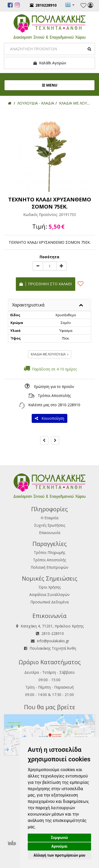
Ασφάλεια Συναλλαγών (49, 595)
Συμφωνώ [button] (60, 838)
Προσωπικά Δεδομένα (49, 602)
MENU (67, 85)
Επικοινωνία (50, 533)
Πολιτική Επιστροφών (49, 567)
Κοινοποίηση (49, 418)
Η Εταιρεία (49, 518)
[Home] (10, 103)
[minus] (38, 266)
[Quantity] (50, 266)
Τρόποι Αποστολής (54, 395)
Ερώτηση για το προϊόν (54, 386)
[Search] (49, 49)
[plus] (62, 266)
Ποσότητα (49, 257)
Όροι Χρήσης (50, 587)
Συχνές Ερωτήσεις (50, 525)
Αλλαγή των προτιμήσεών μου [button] (59, 855)
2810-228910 (69, 405)
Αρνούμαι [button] (60, 846)
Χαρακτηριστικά (28, 305)
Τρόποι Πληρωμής (49, 552)
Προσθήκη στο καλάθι (46, 284)
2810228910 (43, 5)
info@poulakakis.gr (53, 641)
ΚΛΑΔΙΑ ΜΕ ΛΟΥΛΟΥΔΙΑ (50, 354)
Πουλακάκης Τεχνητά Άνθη (53, 648)
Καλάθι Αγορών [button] (49, 63)
